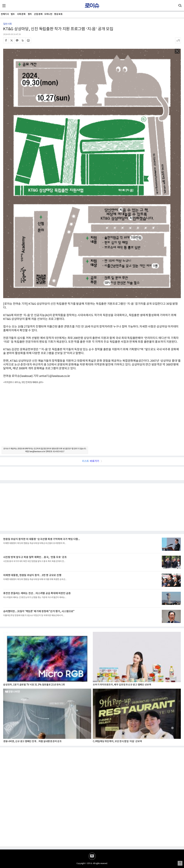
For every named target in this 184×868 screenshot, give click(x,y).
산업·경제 (38, 14)
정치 (30, 14)
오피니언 (48, 14)
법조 (13, 14)
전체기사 (5, 14)
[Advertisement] (92, 418)
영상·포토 (58, 14)
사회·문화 (21, 14)
